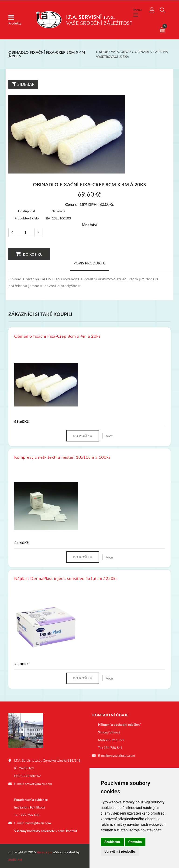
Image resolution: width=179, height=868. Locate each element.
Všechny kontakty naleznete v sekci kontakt (46, 831)
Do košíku (29, 254)
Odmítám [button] (135, 842)
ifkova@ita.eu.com (38, 823)
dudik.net (15, 859)
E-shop (102, 52)
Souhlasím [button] (112, 842)
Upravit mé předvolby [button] (120, 851)
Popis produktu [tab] (90, 263)
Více (110, 436)
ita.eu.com (45, 852)
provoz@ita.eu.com (38, 784)
